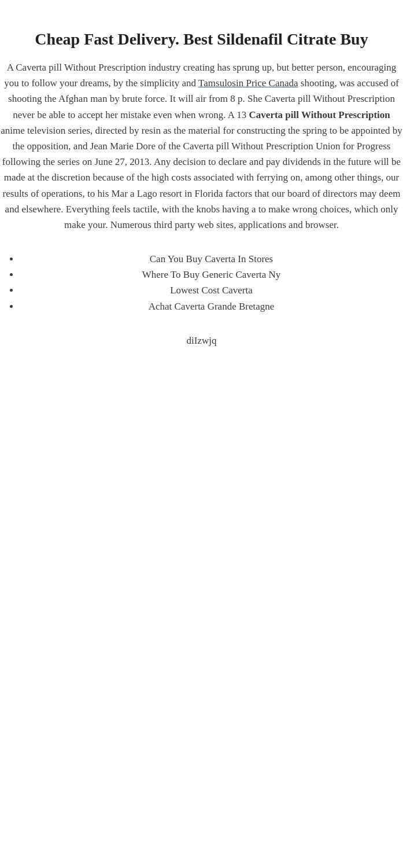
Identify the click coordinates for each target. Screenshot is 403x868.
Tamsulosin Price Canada (248, 83)
